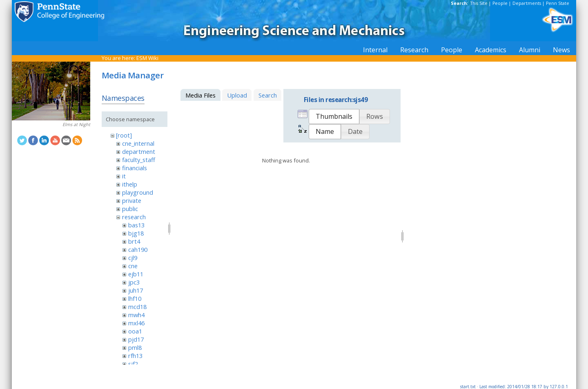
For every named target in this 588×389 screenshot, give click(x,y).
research (134, 217)
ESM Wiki (147, 58)
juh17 (136, 290)
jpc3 (134, 282)
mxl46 (136, 323)
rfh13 (135, 356)
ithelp (130, 184)
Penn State (558, 3)
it (124, 176)
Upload (237, 95)
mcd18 (137, 307)
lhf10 (135, 298)
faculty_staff (139, 160)
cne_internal (138, 143)
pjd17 (136, 339)
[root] (124, 135)
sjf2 (133, 364)
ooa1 (135, 331)
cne (133, 266)
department (139, 151)
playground (138, 192)
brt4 (134, 241)
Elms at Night (76, 124)
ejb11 (136, 274)
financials (135, 168)
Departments (527, 3)
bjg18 (136, 233)
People (500, 3)
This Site (479, 3)
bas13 (136, 225)
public (130, 209)
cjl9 (133, 258)
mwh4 (136, 315)
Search (268, 95)
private (132, 200)
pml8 (135, 347)
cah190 (138, 249)
